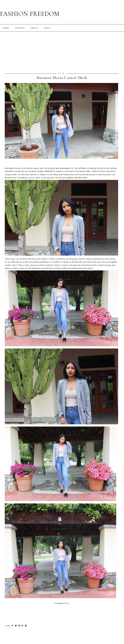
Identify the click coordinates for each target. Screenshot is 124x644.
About (34, 28)
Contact (20, 28)
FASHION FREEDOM (30, 14)
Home (6, 28)
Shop (47, 28)
